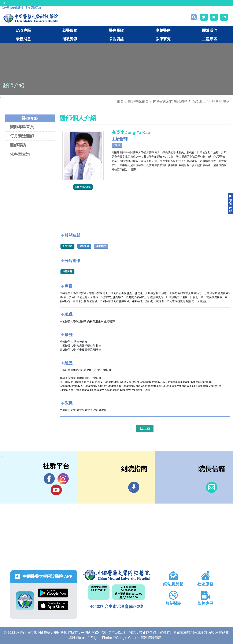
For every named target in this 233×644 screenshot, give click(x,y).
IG (63, 479)
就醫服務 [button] (70, 30)
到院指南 (134, 487)
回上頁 (145, 429)
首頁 (120, 101)
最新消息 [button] (23, 39)
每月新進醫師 (22, 136)
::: (4, 3)
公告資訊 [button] (116, 39)
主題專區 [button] (210, 39)
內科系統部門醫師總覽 (170, 101)
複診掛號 (84, 246)
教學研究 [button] (163, 39)
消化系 (117, 145)
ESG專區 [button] (23, 30)
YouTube (56, 490)
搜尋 (194, 17)
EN (224, 17)
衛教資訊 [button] (70, 39)
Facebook (49, 479)
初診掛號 (67, 246)
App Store (53, 605)
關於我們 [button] (210, 30)
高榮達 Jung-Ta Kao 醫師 (211, 101)
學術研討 (101, 246)
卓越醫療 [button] (163, 30)
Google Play (53, 593)
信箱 (212, 487)
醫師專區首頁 (22, 127)
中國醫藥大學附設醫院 (116, 575)
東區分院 (67, 272)
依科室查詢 (20, 154)
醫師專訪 (18, 145)
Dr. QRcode (83, 187)
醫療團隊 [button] (116, 30)
